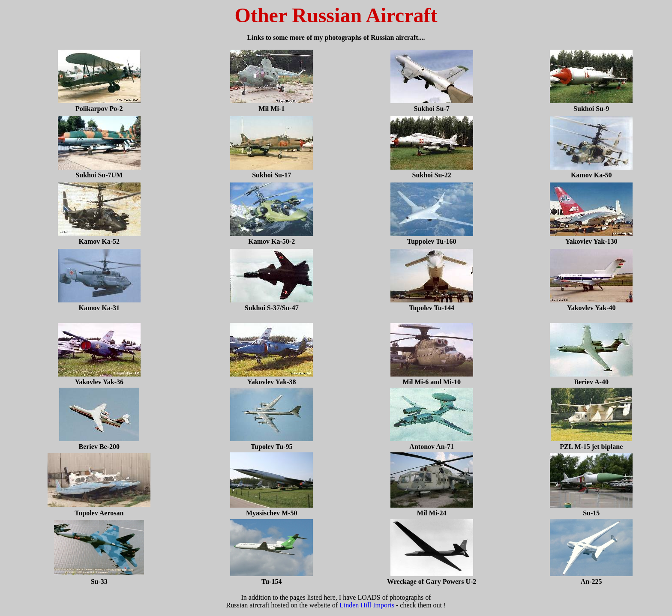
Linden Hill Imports (367, 605)
